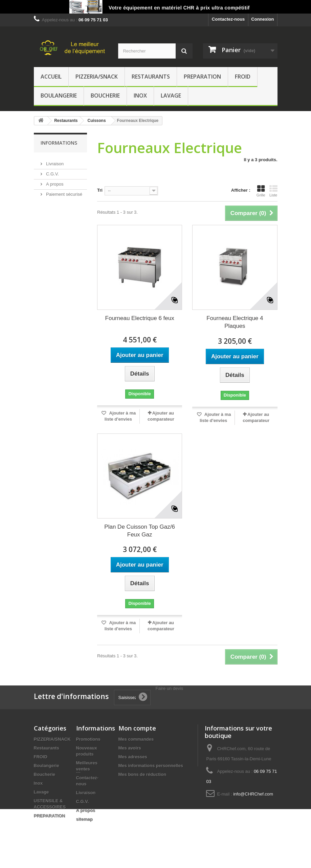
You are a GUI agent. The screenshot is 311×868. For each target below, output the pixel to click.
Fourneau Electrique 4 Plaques (235, 322)
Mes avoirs (130, 748)
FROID (243, 77)
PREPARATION (202, 77)
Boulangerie (59, 96)
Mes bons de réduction (142, 774)
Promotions (88, 739)
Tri (100, 190)
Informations (59, 143)
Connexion (262, 19)
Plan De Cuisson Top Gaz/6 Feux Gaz (140, 531)
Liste (273, 191)
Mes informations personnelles (151, 766)
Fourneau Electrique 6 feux (140, 318)
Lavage (171, 96)
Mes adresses (133, 757)
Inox (140, 96)
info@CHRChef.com (253, 794)
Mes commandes (136, 739)
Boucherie (105, 96)
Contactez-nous (228, 19)
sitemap (84, 819)
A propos (54, 181)
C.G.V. (52, 171)
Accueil (51, 77)
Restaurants (151, 77)
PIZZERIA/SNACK (97, 77)
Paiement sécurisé (64, 192)
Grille (261, 191)
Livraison (54, 161)
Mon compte (137, 728)
